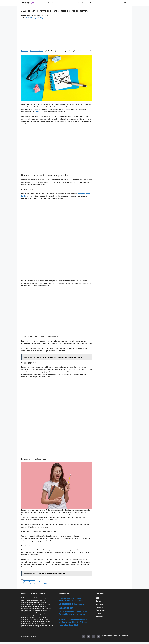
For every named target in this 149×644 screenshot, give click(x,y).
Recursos (95, 3)
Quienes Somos (107, 636)
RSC (97, 598)
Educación (50, 3)
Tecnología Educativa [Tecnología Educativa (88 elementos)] (71, 622)
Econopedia (106, 3)
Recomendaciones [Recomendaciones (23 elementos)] (64, 617)
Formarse (25, 51)
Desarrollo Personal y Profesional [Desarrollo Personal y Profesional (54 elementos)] (71, 601)
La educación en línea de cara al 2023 (35, 584)
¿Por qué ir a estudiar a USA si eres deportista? (38, 582)
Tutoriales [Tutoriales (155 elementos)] (63, 625)
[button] (125, 3)
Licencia (99, 613)
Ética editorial (100, 610)
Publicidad (99, 607)
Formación (40, 3)
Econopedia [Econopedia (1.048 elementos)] (66, 604)
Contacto (125, 636)
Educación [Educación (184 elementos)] (79, 604)
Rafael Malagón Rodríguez (36, 18)
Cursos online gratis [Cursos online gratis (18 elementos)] (64, 598)
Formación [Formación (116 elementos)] (63, 614)
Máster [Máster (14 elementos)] (71, 614)
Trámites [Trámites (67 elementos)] (84, 622)
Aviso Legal (117, 636)
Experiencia (100, 604)
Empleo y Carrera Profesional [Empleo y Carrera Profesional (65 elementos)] (70, 611)
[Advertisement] (57, 33)
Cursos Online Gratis (80, 3)
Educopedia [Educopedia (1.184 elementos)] (66, 608)
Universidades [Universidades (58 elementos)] (74, 625)
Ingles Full (40, 112)
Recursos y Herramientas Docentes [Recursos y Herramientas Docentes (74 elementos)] (73, 619)
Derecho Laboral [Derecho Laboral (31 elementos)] (76, 598)
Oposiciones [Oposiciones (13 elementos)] (82, 614)
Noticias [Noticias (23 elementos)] (76, 614)
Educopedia (117, 3)
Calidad (98, 601)
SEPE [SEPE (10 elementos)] (60, 622)
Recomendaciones (63, 3)
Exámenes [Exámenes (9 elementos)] (84, 612)
